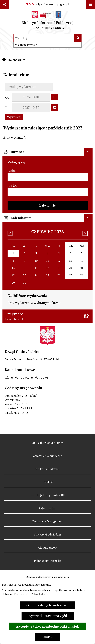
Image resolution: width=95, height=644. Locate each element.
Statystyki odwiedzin (48, 535)
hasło (12, 185)
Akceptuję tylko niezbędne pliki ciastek (47, 626)
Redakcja (47, 482)
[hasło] (48, 192)
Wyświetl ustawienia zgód (48, 616)
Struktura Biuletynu (48, 469)
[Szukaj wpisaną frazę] (78, 38)
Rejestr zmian (47, 508)
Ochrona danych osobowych (47, 605)
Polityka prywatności (48, 561)
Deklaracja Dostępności (47, 521)
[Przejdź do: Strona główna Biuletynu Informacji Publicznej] (4, 60)
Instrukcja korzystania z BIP (48, 495)
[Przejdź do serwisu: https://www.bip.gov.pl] (47, 4)
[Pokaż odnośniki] (5, 5)
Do (7, 108)
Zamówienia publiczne (48, 456)
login (11, 170)
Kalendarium (17, 60)
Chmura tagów (47, 548)
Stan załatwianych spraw (47, 443)
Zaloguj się (47, 205)
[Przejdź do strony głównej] (47, 21)
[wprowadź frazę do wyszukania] (44, 38)
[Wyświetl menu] (90, 5)
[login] (48, 177)
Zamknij (48, 637)
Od (7, 97)
